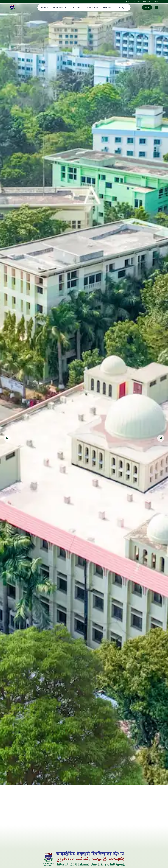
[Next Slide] (161, 438)
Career (155, 2)
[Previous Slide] (7, 438)
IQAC (128, 2)
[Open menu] (156, 7)
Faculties (78, 7)
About (45, 7)
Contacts (136, 2)
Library (122, 7)
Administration (61, 7)
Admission (93, 7)
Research (108, 7)
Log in (147, 7)
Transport (146, 2)
